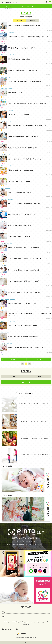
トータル (39, 377)
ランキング (5, 6)
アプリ (6, 33)
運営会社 (25, 625)
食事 (11, 343)
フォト (6, 617)
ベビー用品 (7, 343)
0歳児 (2, 33)
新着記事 (32, 21)
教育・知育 (12, 55)
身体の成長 (13, 110)
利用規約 (33, 622)
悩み (9, 77)
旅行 (6, 44)
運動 (11, 244)
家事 (6, 199)
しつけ (6, 121)
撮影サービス (11, 33)
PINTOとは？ (31, 6)
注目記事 (20, 21)
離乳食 (6, 177)
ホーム (1, 9)
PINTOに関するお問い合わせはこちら (20, 622)
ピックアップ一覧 (18, 6)
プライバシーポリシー (41, 622)
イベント (6, 66)
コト (5, 612)
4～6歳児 (7, 55)
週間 (14, 377)
